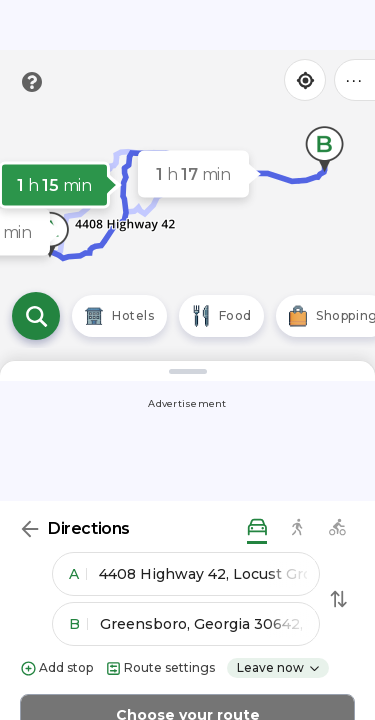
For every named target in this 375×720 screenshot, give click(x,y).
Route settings (160, 668)
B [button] (78, 624)
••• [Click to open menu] (355, 79)
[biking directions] (337, 528)
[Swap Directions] (339, 599)
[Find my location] (305, 80)
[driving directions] (257, 528)
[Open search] (36, 316)
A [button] (78, 574)
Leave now (279, 667)
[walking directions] (297, 528)
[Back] (30, 529)
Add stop (56, 668)
